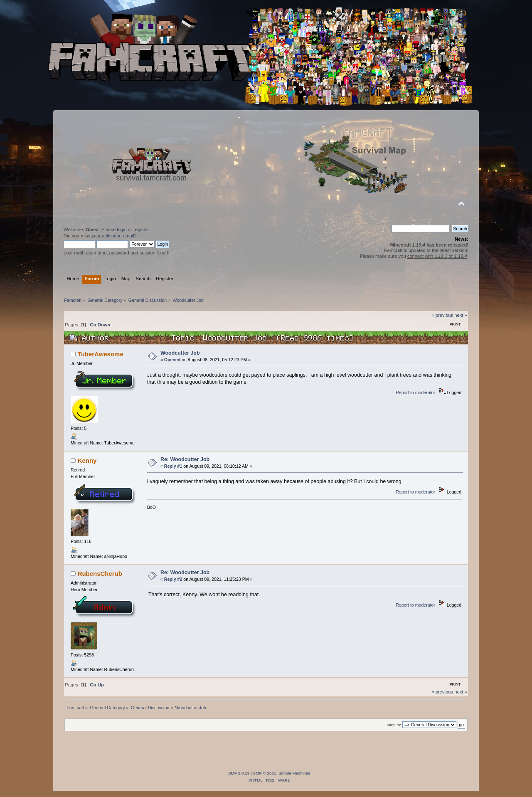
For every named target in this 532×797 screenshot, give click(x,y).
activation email (118, 236)
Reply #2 (173, 579)
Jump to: (393, 725)
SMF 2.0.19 (239, 773)
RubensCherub (100, 574)
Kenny (87, 460)
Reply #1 (173, 466)
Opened (172, 360)
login (122, 229)
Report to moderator (415, 392)
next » (461, 315)
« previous (442, 315)
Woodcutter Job (180, 353)
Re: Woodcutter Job (185, 459)
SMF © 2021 (265, 773)
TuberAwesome (101, 354)
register (141, 229)
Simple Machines (294, 773)
